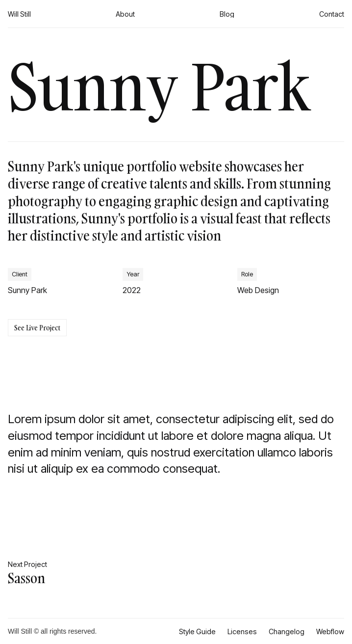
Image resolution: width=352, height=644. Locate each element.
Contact (332, 14)
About (125, 14)
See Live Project (37, 328)
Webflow (330, 631)
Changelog (287, 631)
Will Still (19, 14)
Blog (227, 14)
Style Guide (197, 631)
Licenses (242, 631)
